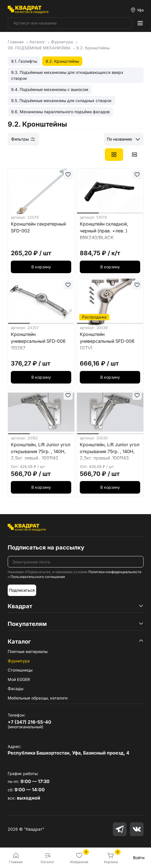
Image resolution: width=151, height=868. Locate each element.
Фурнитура (19, 661)
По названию (120, 139)
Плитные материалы (28, 651)
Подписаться (22, 590)
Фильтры (23, 139)
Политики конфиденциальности (115, 572)
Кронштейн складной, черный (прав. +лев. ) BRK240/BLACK (104, 231)
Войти (139, 858)
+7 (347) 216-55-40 (29, 722)
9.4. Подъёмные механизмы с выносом (50, 89)
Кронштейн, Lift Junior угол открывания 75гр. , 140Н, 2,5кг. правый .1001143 (110, 452)
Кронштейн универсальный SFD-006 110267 (38, 341)
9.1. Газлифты (24, 61)
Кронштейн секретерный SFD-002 (38, 227)
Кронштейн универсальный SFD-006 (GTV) (107, 341)
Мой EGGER (19, 679)
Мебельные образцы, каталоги (38, 698)
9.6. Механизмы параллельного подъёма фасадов (60, 112)
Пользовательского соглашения (38, 577)
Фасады (16, 688)
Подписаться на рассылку (46, 547)
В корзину (41, 267)
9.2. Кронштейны (62, 61)
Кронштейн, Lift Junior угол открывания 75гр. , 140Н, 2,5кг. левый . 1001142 (41, 452)
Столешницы (20, 670)
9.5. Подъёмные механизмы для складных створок (61, 101)
